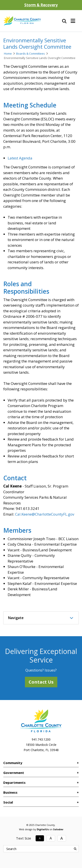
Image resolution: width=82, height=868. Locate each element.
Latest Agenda (20, 158)
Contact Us (41, 682)
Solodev (58, 829)
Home (8, 54)
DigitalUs (43, 829)
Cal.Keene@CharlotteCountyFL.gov (45, 514)
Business (10, 792)
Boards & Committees (31, 54)
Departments (14, 782)
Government (14, 773)
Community (13, 763)
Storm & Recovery (41, 5)
